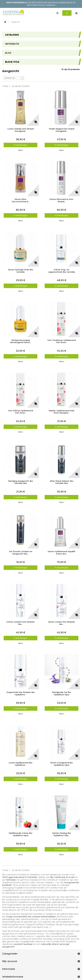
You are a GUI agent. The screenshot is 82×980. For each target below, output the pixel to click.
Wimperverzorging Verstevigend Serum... (21, 341)
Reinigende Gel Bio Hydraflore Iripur (62, 693)
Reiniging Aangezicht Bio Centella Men (21, 482)
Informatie (12, 44)
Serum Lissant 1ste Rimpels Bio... (61, 623)
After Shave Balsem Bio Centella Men (62, 482)
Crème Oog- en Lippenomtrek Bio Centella (62, 271)
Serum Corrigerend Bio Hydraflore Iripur (61, 764)
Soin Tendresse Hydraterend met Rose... (62, 341)
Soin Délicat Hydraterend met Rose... (21, 412)
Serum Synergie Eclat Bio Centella (21, 271)
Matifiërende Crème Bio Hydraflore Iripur (21, 834)
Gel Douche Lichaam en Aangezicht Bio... (21, 553)
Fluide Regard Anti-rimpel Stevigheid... (62, 130)
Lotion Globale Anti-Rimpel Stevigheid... (21, 130)
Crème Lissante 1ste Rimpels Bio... (20, 623)
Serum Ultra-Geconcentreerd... (20, 200)
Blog (8, 53)
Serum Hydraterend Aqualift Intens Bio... (61, 553)
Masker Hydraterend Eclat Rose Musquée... (62, 412)
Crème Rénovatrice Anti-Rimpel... (62, 200)
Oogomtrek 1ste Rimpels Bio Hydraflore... (21, 693)
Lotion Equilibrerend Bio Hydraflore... (20, 764)
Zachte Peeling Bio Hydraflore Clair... (62, 834)
